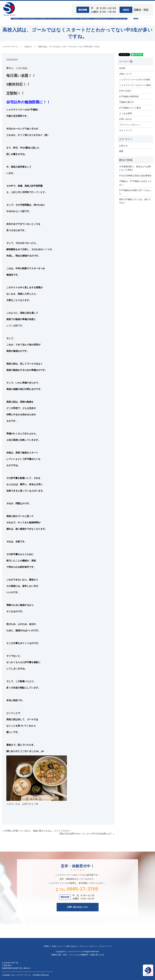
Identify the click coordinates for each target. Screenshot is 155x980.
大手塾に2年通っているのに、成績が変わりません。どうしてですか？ (38, 830)
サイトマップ (125, 130)
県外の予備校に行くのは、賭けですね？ (135, 201)
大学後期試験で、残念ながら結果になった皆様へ (135, 168)
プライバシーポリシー (130, 124)
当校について (44, 21)
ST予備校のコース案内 (130, 108)
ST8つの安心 (25, 21)
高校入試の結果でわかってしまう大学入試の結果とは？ (86, 833)
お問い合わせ (125, 21)
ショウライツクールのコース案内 (135, 85)
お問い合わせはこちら (77, 907)
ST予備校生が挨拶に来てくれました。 (135, 192)
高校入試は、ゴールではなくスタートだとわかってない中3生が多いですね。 (70, 46)
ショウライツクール (66, 21)
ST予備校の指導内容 (129, 96)
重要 (121, 151)
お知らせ (28, 46)
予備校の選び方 (105, 21)
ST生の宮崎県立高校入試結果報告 (135, 175)
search (145, 23)
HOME (10, 21)
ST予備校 (87, 21)
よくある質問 (125, 113)
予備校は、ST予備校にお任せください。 (135, 183)
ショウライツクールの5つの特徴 (135, 79)
